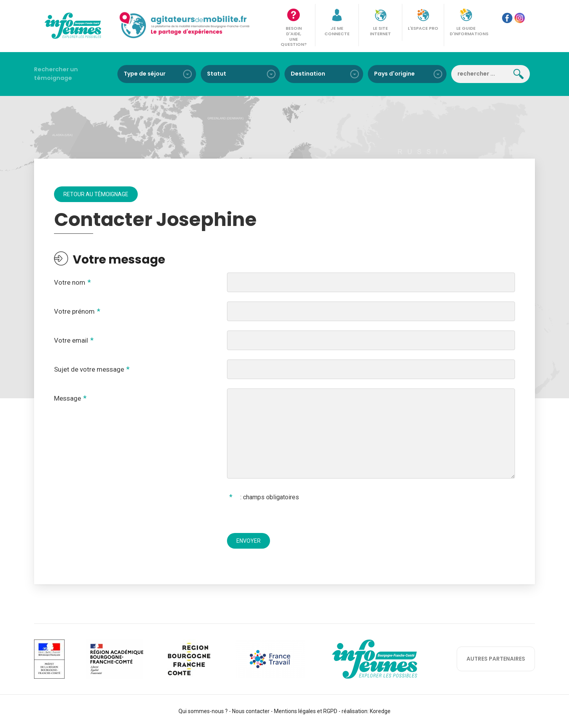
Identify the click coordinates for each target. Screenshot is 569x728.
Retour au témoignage (96, 194)
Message (68, 398)
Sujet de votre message (89, 369)
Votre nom (70, 282)
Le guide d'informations (468, 31)
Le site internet (380, 31)
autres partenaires (496, 659)
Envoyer (248, 541)
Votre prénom (74, 311)
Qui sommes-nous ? (203, 711)
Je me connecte (337, 31)
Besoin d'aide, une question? (294, 36)
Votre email (71, 340)
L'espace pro (423, 28)
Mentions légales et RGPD (306, 711)
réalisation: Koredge (366, 711)
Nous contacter (251, 711)
